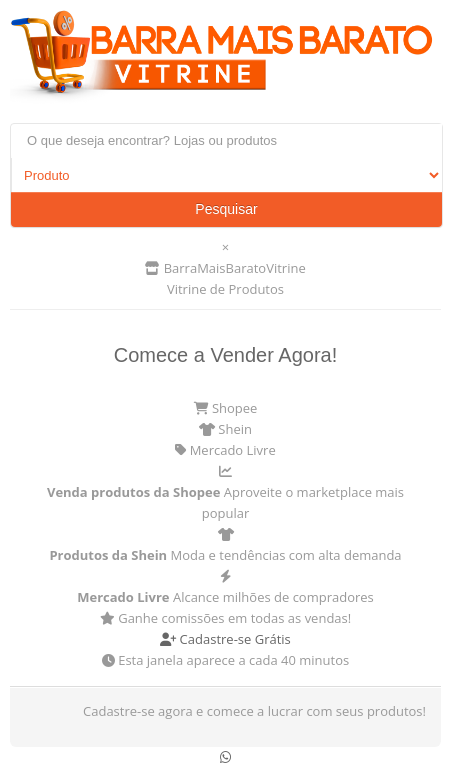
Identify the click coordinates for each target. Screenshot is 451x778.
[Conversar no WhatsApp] (225, 757)
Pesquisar (226, 209)
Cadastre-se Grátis (225, 639)
